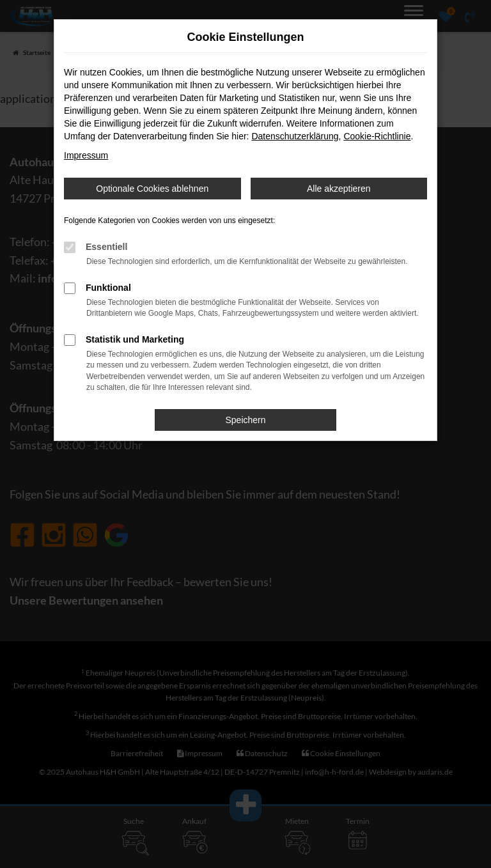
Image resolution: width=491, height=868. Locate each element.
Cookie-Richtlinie (377, 136)
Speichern (245, 420)
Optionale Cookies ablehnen (152, 189)
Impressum (86, 155)
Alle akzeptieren (339, 189)
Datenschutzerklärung (295, 136)
